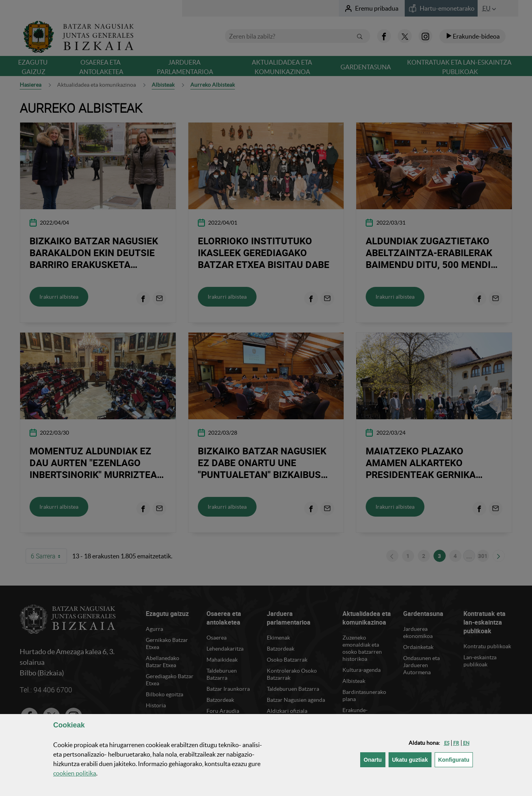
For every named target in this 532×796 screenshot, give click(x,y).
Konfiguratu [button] (456, 759)
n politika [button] (75, 773)
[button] (447, 743)
